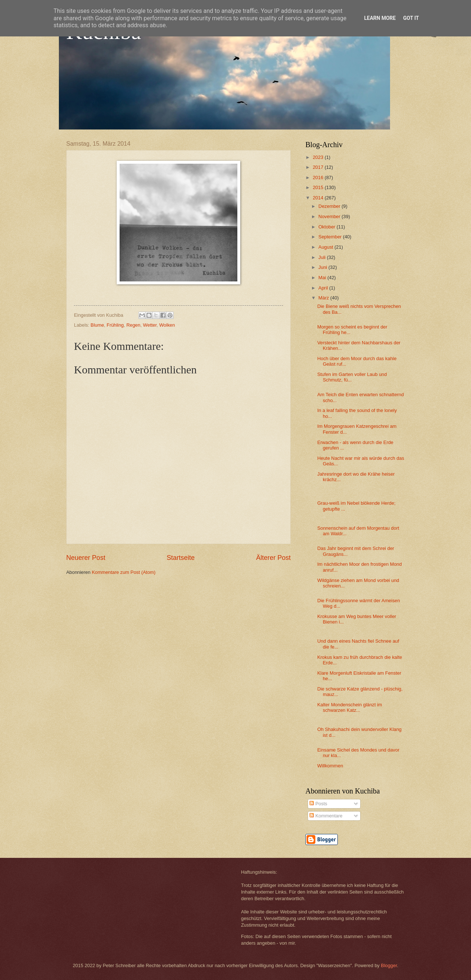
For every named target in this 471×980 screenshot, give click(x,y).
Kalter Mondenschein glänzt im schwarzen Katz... (350, 707)
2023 (319, 157)
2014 (319, 198)
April (324, 288)
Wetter (150, 325)
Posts (318, 804)
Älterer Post (273, 558)
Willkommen (330, 766)
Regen (133, 325)
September (331, 237)
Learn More (380, 18)
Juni (323, 267)
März (324, 298)
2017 (319, 167)
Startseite (181, 558)
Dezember (330, 206)
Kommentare (326, 816)
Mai (323, 278)
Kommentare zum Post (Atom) (123, 572)
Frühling (115, 325)
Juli (323, 257)
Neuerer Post (86, 558)
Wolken (167, 325)
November (330, 216)
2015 (319, 187)
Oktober (327, 227)
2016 (319, 177)
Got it (411, 18)
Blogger (389, 965)
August (326, 247)
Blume (97, 325)
